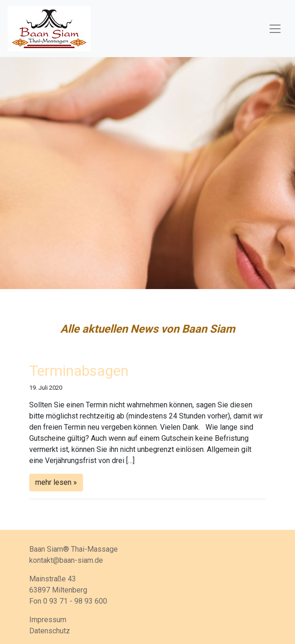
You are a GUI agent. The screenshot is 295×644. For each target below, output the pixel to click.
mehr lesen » (56, 482)
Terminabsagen (79, 371)
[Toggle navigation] (275, 29)
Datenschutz (50, 631)
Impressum (48, 620)
